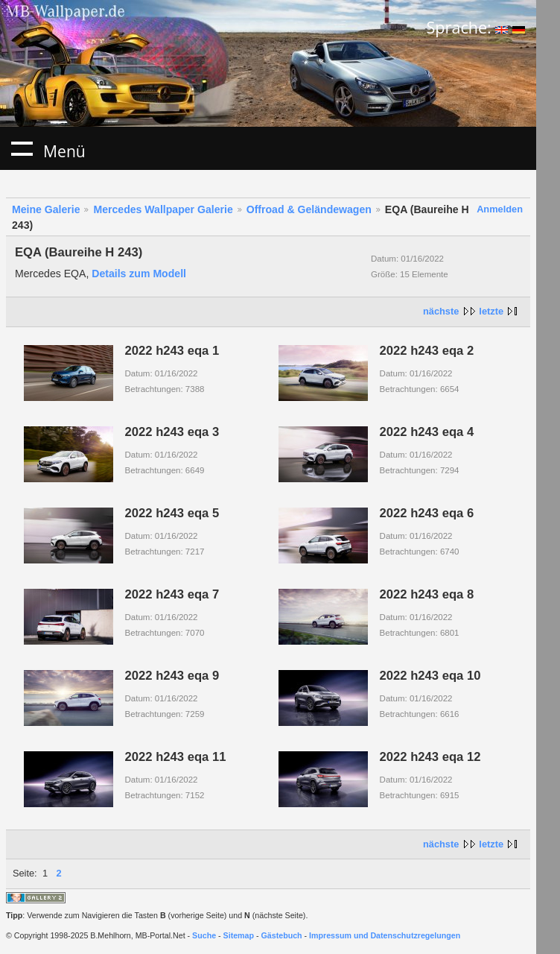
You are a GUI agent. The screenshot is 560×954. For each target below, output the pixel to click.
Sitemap (239, 935)
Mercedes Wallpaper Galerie (163, 209)
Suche (204, 935)
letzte (491, 311)
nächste (441, 311)
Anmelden (500, 209)
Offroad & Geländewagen (309, 209)
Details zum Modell (139, 274)
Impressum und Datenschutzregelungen (385, 935)
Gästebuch (282, 935)
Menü (22, 148)
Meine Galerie (46, 209)
